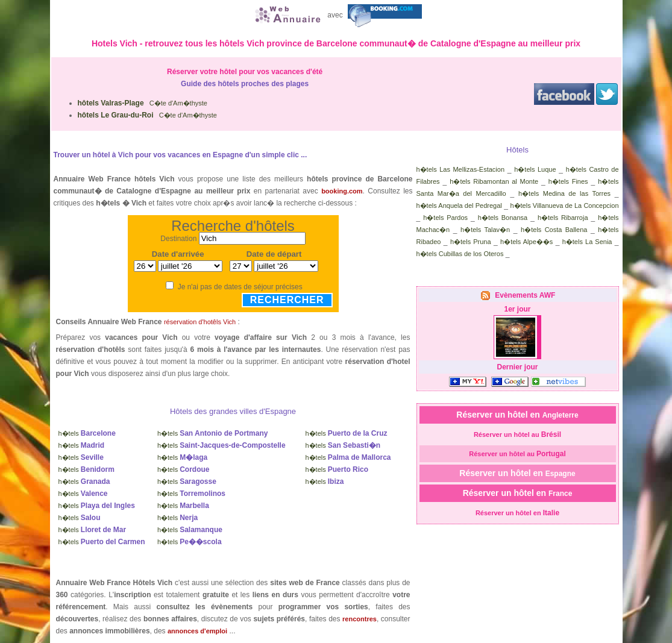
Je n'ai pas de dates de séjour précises (240, 287)
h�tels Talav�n (485, 230)
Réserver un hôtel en (517, 415)
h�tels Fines (568, 181)
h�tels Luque (535, 169)
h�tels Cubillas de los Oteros (460, 254)
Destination (178, 239)
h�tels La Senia (587, 242)
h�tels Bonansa (503, 218)
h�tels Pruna (471, 242)
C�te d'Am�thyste (143, 103)
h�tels (87, 433)
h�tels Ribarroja (563, 218)
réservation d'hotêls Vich (200, 322)
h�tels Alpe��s (526, 242)
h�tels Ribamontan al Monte (494, 181)
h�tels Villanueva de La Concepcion (564, 205)
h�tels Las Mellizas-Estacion (461, 169)
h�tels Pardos (445, 218)
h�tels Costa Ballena (554, 230)
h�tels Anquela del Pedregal (459, 205)
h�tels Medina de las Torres (564, 193)
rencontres (360, 619)
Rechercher (287, 300)
